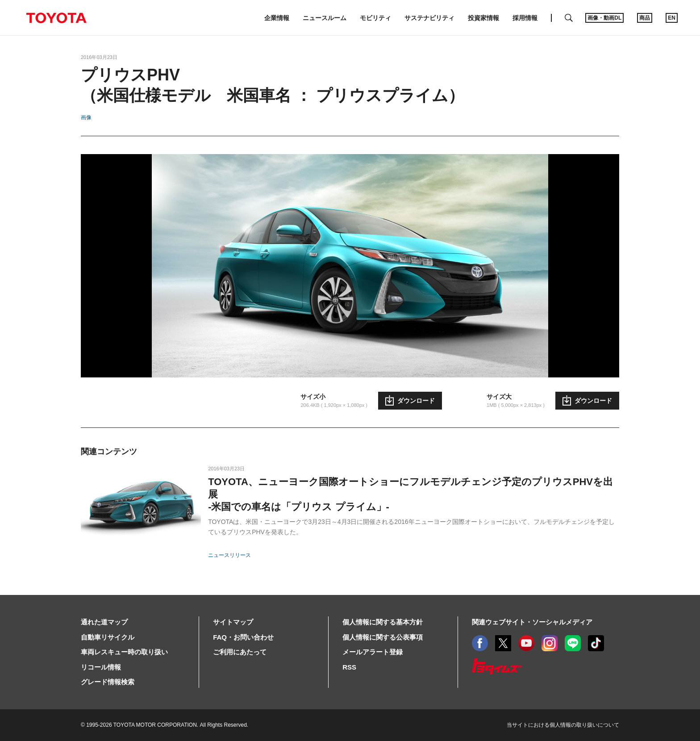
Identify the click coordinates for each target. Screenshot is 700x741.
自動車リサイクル (108, 637)
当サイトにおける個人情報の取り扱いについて (563, 725)
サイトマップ (233, 622)
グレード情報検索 (108, 682)
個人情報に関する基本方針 (383, 622)
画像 (86, 117)
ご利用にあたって (240, 652)
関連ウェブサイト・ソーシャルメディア (532, 622)
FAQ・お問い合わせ (243, 637)
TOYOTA (56, 18)
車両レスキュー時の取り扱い (124, 652)
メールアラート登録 (373, 652)
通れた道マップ (104, 622)
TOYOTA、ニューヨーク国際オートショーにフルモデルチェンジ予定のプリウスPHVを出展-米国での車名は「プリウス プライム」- (410, 494)
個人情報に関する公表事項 (383, 637)
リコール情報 (101, 667)
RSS (349, 667)
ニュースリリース (229, 555)
